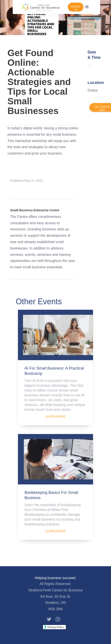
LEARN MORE (55, 416)
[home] (41, 7)
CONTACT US (76, 8)
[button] (87, 7)
